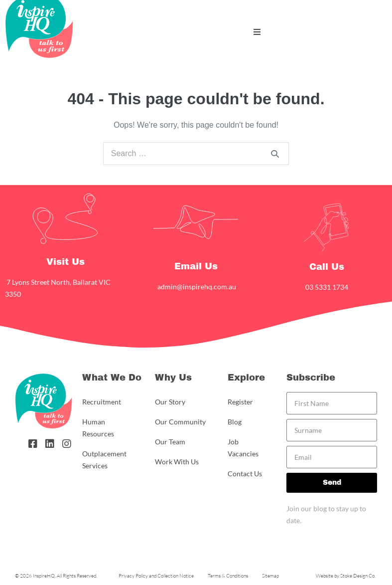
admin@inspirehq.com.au (196, 287)
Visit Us (65, 262)
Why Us (173, 378)
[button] (257, 32)
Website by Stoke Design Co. (346, 576)
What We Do (112, 378)
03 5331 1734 (327, 287)
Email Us (196, 266)
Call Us (327, 267)
